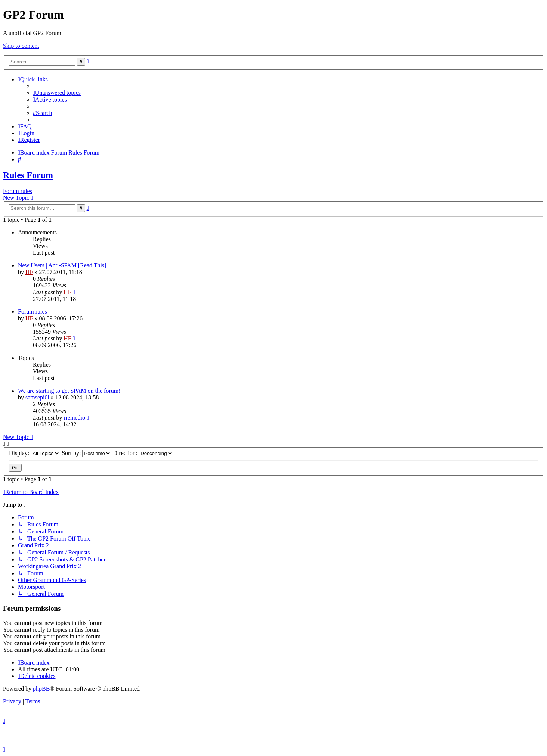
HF (29, 272)
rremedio (74, 418)
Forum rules (18, 191)
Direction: (143, 453)
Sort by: (86, 453)
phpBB (41, 689)
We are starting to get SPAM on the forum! (69, 391)
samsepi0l (37, 397)
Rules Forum (28, 175)
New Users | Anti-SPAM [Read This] (62, 265)
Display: (35, 453)
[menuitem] (57, 93)
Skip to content (21, 46)
